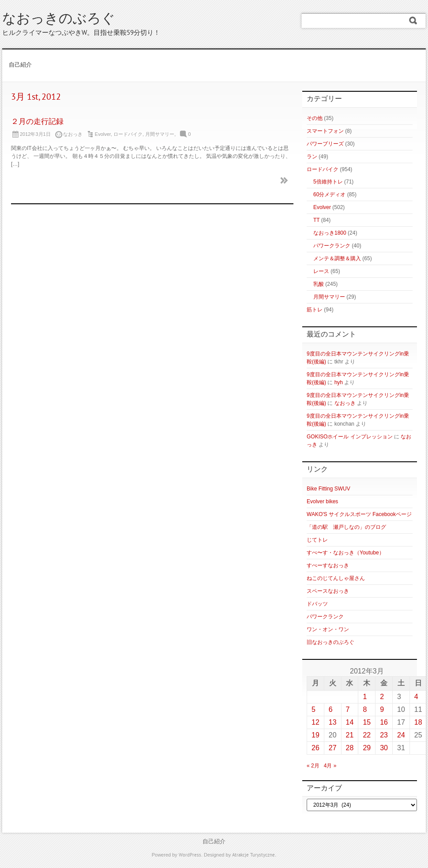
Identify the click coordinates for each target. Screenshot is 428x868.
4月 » (330, 766)
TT (316, 220)
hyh (339, 382)
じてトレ (317, 540)
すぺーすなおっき (328, 565)
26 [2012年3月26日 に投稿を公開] (315, 748)
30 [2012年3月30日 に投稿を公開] (384, 748)
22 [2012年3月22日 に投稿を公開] (367, 735)
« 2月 (313, 766)
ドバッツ (317, 604)
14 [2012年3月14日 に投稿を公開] (350, 722)
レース (321, 271)
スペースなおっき (328, 591)
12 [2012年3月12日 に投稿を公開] (315, 722)
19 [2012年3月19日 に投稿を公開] (315, 735)
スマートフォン (325, 131)
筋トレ (315, 310)
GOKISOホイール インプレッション (350, 437)
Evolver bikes (322, 501)
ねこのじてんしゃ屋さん (336, 578)
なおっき (345, 403)
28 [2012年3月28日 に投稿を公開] (350, 748)
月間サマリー (160, 134)
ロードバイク (128, 134)
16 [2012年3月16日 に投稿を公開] (384, 722)
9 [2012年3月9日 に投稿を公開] (382, 709)
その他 (315, 118)
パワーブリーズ (325, 144)
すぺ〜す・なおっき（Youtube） (345, 553)
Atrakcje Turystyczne (253, 855)
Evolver (103, 134)
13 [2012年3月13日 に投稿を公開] (333, 722)
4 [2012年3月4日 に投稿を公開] (416, 697)
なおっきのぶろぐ (59, 20)
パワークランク (332, 246)
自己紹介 (20, 65)
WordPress (190, 855)
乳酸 (319, 284)
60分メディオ (329, 195)
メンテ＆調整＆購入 (337, 258)
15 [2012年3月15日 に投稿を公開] (367, 722)
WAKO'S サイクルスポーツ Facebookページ (359, 514)
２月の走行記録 (37, 122)
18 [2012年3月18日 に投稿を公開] (418, 722)
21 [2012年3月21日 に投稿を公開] (350, 735)
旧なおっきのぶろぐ (330, 642)
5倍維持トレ (328, 182)
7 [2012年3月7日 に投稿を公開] (348, 709)
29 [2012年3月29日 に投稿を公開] (367, 748)
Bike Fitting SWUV (329, 489)
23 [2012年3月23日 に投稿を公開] (384, 735)
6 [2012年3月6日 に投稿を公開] (331, 709)
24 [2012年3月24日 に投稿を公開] (401, 735)
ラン (312, 157)
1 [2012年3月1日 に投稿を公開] (365, 697)
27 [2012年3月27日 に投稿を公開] (333, 748)
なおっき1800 (330, 233)
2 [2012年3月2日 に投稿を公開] (382, 697)
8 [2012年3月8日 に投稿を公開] (365, 709)
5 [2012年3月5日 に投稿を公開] (313, 709)
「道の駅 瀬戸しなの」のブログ (346, 527)
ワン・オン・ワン (328, 629)
